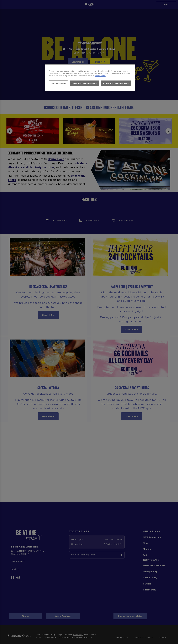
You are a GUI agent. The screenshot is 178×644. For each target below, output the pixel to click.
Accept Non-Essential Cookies (116, 83)
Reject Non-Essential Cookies (84, 83)
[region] (90, 78)
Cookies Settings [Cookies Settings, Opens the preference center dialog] (58, 83)
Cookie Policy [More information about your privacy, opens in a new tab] (100, 76)
